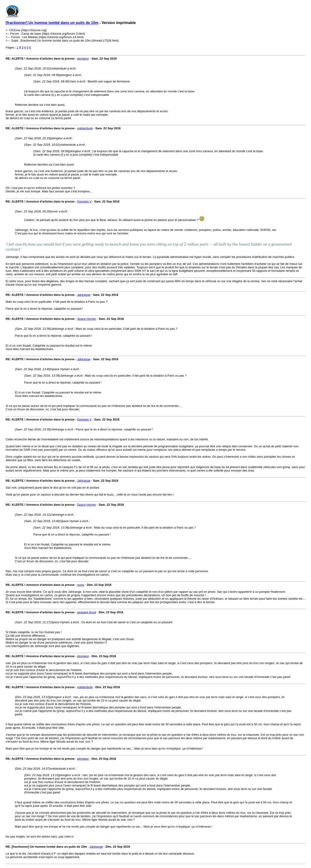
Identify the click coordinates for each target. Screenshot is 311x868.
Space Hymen (87, 319)
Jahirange (84, 295)
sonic (81, 585)
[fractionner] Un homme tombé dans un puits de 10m (52, 23)
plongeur (83, 59)
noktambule (85, 128)
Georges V (84, 201)
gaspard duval (87, 612)
